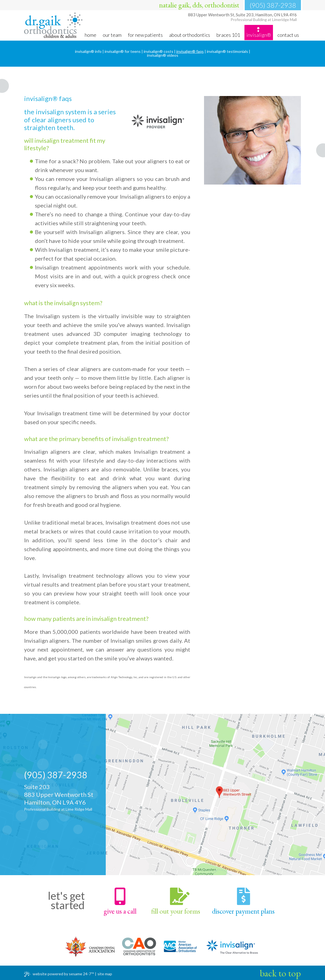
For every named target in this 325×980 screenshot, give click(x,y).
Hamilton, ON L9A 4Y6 (242, 19)
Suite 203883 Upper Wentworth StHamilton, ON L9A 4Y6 (66, 798)
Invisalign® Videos (163, 55)
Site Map (105, 972)
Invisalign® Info (88, 51)
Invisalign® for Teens (123, 51)
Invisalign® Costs (158, 51)
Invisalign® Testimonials (227, 51)
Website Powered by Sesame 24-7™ (59, 973)
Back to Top (280, 972)
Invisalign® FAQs (190, 51)
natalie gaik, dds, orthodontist (199, 5)
